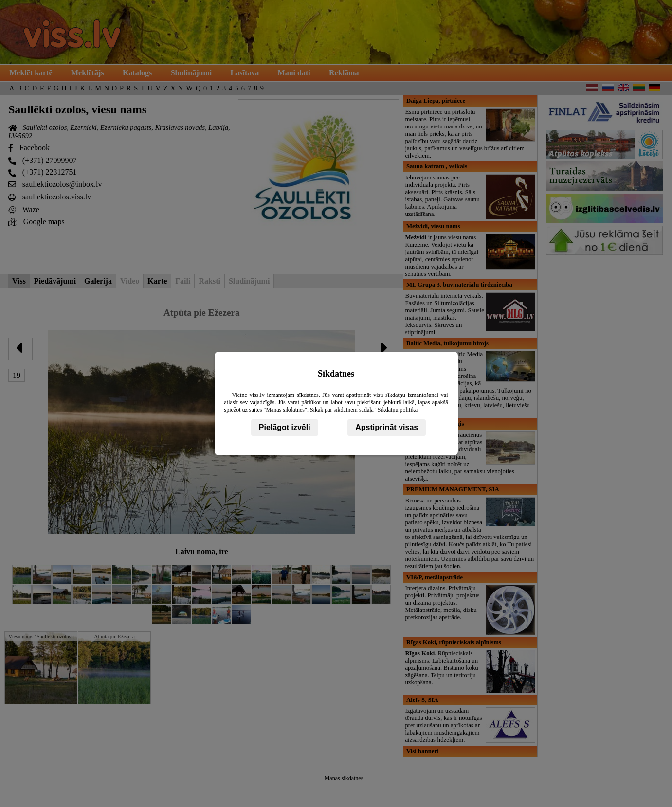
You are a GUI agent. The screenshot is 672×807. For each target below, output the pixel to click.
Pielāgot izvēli (285, 427)
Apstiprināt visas (387, 427)
